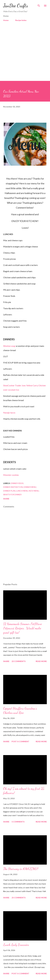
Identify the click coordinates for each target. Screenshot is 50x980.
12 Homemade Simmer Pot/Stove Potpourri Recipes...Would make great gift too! (23, 628)
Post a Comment (20, 741)
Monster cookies (11, 475)
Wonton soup (9, 346)
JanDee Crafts (16, 6)
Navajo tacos (9, 413)
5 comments (18, 822)
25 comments (19, 898)
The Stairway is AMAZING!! (21, 869)
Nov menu (34, 491)
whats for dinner (12, 495)
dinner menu (30, 487)
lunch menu (22, 491)
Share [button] (6, 499)
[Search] (39, 5)
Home (6, 20)
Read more (41, 661)
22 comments (19, 661)
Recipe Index (21, 20)
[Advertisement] (25, 50)
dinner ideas (17, 483)
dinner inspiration (13, 487)
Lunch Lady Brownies (16, 945)
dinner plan (9, 491)
